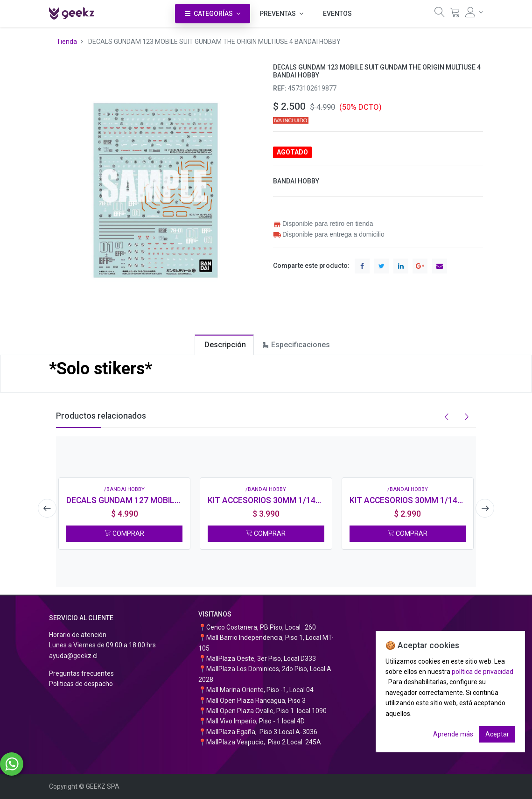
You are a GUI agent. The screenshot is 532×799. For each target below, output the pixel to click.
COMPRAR (124, 533)
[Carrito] (455, 14)
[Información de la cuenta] (474, 12)
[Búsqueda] (440, 14)
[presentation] (44, 508)
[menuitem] (337, 14)
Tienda (67, 42)
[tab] (224, 345)
